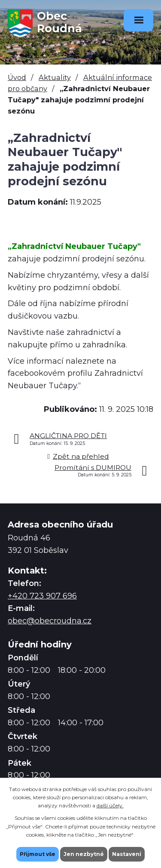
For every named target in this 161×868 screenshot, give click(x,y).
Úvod (17, 77)
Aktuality (55, 77)
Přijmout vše (38, 854)
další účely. (110, 805)
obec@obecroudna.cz (50, 621)
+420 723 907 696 (42, 596)
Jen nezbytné (84, 854)
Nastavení (127, 854)
